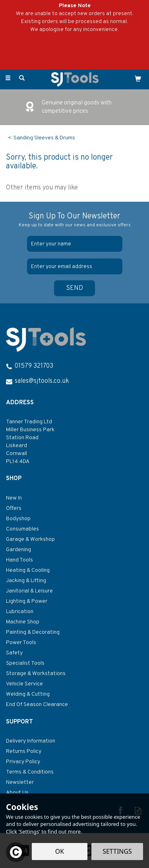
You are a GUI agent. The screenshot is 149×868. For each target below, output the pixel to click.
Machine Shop (23, 622)
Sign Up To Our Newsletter (74, 220)
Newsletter (20, 782)
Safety (14, 653)
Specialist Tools (25, 663)
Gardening (18, 550)
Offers (14, 508)
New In (14, 498)
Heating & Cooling (28, 570)
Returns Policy (24, 751)
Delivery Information (31, 741)
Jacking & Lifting (26, 581)
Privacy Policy (23, 762)
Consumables (22, 529)
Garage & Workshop (30, 539)
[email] (75, 266)
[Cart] (138, 79)
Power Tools (21, 643)
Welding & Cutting (28, 694)
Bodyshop (18, 519)
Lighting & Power (27, 601)
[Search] (22, 79)
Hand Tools (19, 560)
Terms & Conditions (30, 772)
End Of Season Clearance (37, 705)
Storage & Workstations (36, 674)
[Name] (75, 244)
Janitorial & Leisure (29, 591)
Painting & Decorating (33, 632)
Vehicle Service (24, 684)
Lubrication (20, 612)
